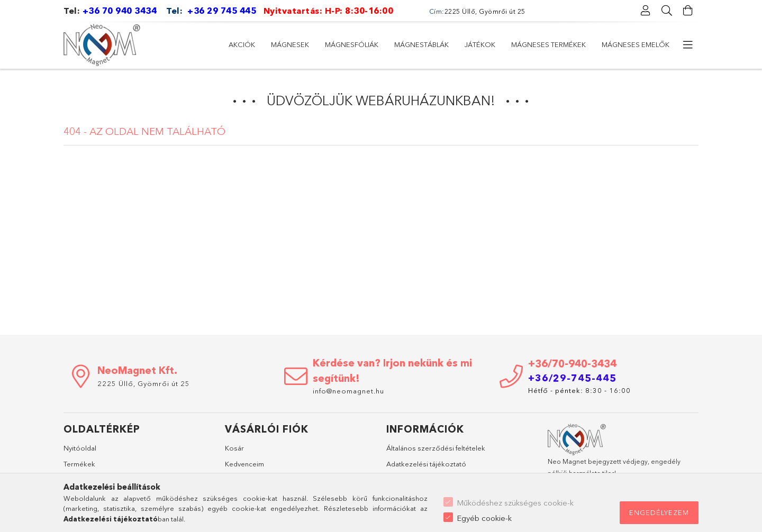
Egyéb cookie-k (484, 518)
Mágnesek (290, 44)
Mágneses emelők (636, 44)
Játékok (480, 44)
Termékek (79, 464)
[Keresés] (667, 11)
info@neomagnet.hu (350, 391)
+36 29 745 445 (222, 11)
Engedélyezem (659, 512)
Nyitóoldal (80, 448)
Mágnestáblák (421, 44)
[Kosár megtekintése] (688, 11)
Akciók (242, 44)
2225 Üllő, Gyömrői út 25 (144, 383)
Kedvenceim (244, 464)
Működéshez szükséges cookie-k (515, 503)
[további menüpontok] (688, 45)
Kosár (234, 448)
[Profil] (646, 11)
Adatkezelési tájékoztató (426, 464)
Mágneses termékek (548, 44)
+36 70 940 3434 (120, 11)
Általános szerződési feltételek (436, 448)
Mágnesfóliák (352, 44)
